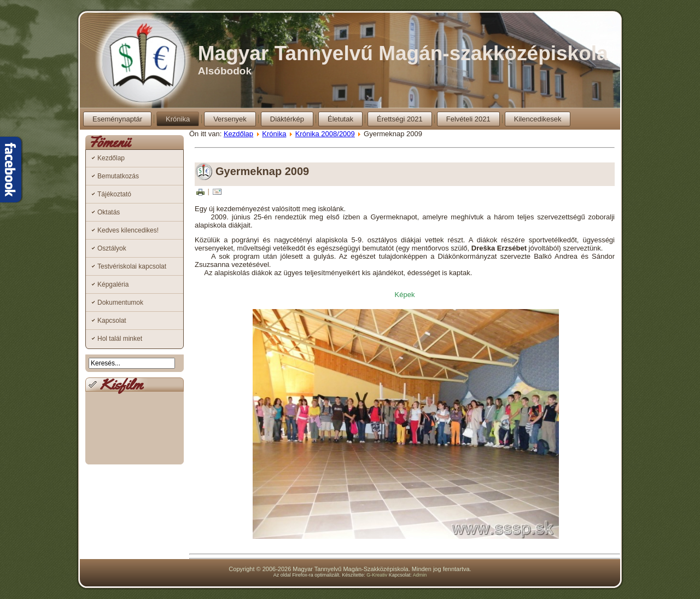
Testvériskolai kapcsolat (132, 266)
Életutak (340, 119)
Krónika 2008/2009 (325, 134)
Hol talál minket (120, 339)
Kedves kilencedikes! (128, 230)
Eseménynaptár (117, 119)
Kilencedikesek (538, 119)
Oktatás (109, 212)
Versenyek (230, 119)
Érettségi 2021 (400, 119)
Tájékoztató (114, 194)
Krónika (178, 119)
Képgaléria (113, 284)
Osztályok (112, 248)
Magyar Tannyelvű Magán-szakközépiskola (403, 53)
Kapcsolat (112, 321)
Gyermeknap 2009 (262, 171)
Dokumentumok (120, 303)
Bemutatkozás (118, 176)
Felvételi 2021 (468, 119)
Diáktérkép (287, 119)
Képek (405, 295)
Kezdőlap (111, 158)
